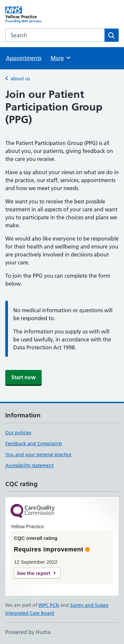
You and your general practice (38, 455)
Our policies (18, 433)
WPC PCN (49, 605)
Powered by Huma (28, 632)
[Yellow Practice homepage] (34, 15)
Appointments (24, 58)
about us (20, 79)
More (61, 58)
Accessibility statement (29, 465)
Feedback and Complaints (34, 444)
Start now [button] (23, 377)
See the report (34, 573)
